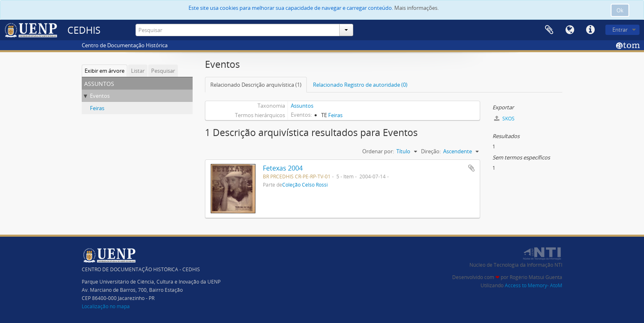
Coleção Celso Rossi (305, 185)
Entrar (620, 30)
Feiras (97, 108)
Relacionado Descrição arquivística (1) (256, 85)
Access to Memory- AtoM (534, 285)
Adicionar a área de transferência (471, 168)
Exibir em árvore (105, 71)
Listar (138, 71)
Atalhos (590, 30)
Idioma (570, 30)
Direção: (431, 151)
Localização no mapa (106, 306)
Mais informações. (416, 8)
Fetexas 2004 (283, 168)
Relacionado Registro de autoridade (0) (360, 85)
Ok (620, 10)
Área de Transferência (549, 30)
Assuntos (302, 106)
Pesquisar (163, 71)
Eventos (100, 96)
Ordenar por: (378, 151)
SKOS (504, 119)
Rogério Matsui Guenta (536, 277)
